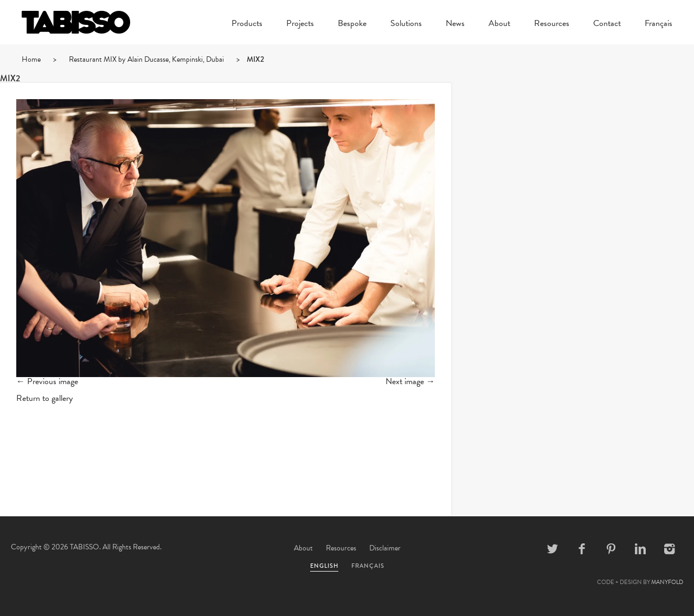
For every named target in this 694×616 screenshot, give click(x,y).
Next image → (410, 381)
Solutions (406, 24)
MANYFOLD (667, 582)
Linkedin (640, 549)
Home (31, 59)
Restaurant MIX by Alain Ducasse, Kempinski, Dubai (146, 59)
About (499, 24)
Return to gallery (44, 398)
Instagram (670, 549)
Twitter (552, 549)
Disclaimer (385, 548)
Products (247, 24)
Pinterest (611, 549)
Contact (607, 24)
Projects (300, 24)
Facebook (582, 549)
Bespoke (352, 24)
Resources (552, 24)
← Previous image (47, 381)
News (455, 24)
